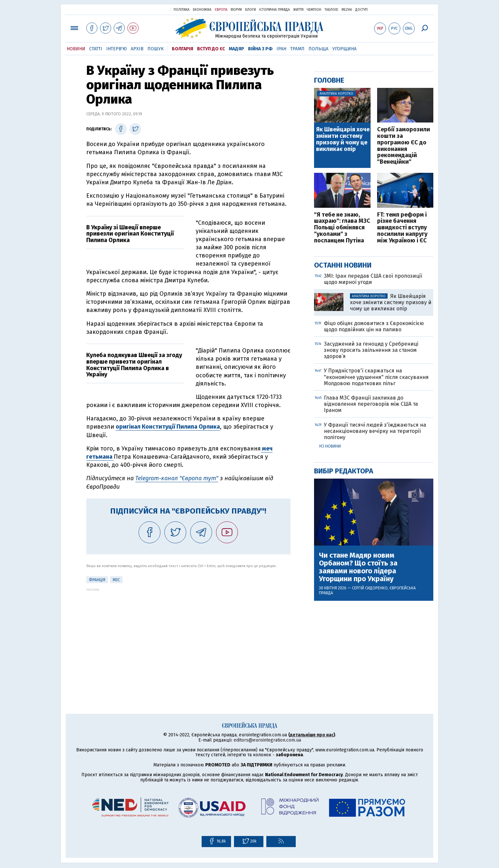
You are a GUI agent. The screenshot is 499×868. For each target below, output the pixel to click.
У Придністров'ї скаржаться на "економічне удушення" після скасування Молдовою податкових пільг (376, 377)
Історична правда (274, 10)
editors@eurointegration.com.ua (267, 740)
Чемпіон (314, 10)
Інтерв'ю (116, 49)
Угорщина (344, 49)
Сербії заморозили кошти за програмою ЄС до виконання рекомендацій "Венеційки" (404, 146)
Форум (236, 10)
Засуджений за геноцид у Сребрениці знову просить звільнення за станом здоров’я (371, 350)
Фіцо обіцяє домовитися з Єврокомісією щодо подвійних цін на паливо (374, 326)
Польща (318, 49)
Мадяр (236, 49)
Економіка (202, 10)
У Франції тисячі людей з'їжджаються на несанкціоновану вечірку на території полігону (375, 431)
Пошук (156, 49)
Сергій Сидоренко (370, 588)
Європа (221, 10)
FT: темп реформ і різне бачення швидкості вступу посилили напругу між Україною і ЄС (402, 228)
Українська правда (149, 9)
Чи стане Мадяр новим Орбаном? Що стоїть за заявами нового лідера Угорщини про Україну (358, 567)
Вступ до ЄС (211, 49)
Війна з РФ (260, 49)
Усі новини (330, 446)
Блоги (250, 10)
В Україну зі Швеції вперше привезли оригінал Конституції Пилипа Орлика (130, 234)
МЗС (116, 580)
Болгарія (183, 49)
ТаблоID (331, 10)
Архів (137, 49)
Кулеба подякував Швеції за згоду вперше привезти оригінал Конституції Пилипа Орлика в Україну (134, 365)
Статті (96, 49)
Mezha (347, 10)
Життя (298, 10)
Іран (281, 49)
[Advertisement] (188, 637)
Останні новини (343, 265)
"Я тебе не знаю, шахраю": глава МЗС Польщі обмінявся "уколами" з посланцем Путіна (342, 228)
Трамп (297, 49)
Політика (182, 10)
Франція (97, 580)
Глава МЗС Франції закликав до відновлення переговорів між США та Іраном (371, 404)
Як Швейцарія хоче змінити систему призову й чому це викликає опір (343, 139)
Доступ (361, 10)
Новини (76, 49)
